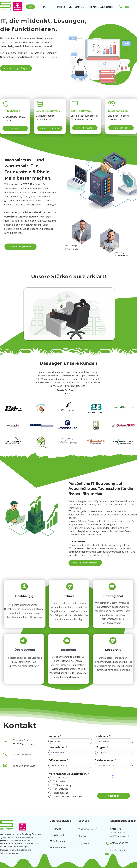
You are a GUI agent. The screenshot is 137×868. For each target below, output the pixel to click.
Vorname (54, 736)
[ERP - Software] (85, 128)
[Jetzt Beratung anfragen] (16, 68)
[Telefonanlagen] (121, 128)
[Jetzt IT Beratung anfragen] (85, 563)
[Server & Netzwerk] (50, 128)
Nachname (102, 736)
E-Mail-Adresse (57, 760)
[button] (43, 7)
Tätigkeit (101, 747)
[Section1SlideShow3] (70, 394)
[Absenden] (114, 796)
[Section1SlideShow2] (68, 394)
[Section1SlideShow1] (65, 394)
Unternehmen (57, 747)
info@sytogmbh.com (121, 850)
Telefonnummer (105, 760)
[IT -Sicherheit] (15, 128)
